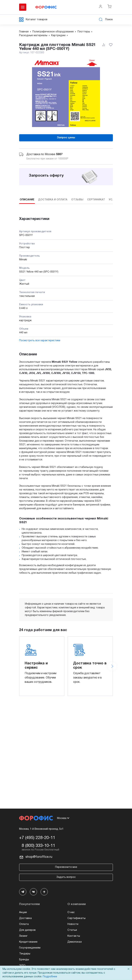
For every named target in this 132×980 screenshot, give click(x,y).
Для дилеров (27, 930)
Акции (23, 912)
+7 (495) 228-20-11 (37, 838)
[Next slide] (112, 666)
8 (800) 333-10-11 (38, 846)
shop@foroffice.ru (39, 857)
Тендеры (25, 954)
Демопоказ (75, 942)
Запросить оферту (46, 176)
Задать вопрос (66, 877)
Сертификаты (76, 918)
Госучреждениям (30, 948)
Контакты (74, 936)
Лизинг (23, 936)
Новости (73, 924)
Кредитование (28, 942)
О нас (71, 912)
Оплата (24, 924)
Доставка (25, 918)
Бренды (24, 960)
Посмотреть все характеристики (40, 341)
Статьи (72, 930)
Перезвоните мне (66, 867)
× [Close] (128, 969)
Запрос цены (66, 138)
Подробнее (50, 977)
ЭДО (22, 966)
